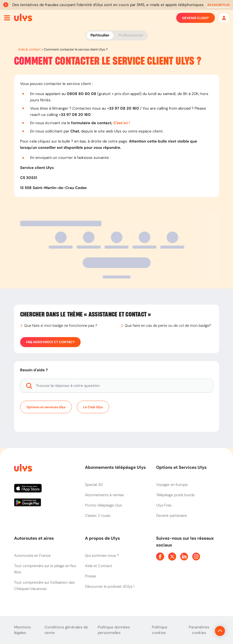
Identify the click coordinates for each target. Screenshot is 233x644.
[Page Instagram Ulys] (196, 557)
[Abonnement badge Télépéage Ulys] (23, 18)
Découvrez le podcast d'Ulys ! (110, 586)
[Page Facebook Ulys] (160, 557)
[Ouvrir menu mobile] (7, 18)
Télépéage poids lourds (175, 495)
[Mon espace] (224, 18)
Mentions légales (22, 630)
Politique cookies (160, 630)
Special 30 (94, 485)
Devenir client (196, 18)
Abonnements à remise (104, 495)
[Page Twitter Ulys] (172, 557)
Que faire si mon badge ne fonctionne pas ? (61, 326)
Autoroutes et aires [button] (34, 538)
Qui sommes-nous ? (102, 556)
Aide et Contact (99, 566)
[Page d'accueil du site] (23, 469)
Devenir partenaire (171, 516)
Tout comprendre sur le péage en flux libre (45, 569)
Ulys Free (164, 505)
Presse (90, 576)
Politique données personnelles (114, 630)
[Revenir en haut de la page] (203, 631)
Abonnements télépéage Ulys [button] (115, 467)
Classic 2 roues (98, 516)
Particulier (100, 35)
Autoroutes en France (32, 556)
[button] (219, 5)
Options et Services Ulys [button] (181, 467)
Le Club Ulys (93, 407)
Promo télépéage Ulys (103, 505)
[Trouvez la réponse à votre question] (117, 386)
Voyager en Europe (172, 485)
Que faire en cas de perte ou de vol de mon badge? (168, 326)
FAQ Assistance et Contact (50, 342)
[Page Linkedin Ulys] (184, 557)
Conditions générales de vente (66, 630)
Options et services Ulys (46, 407)
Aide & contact (29, 49)
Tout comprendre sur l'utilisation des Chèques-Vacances (44, 586)
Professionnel (131, 35)
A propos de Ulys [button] (102, 538)
